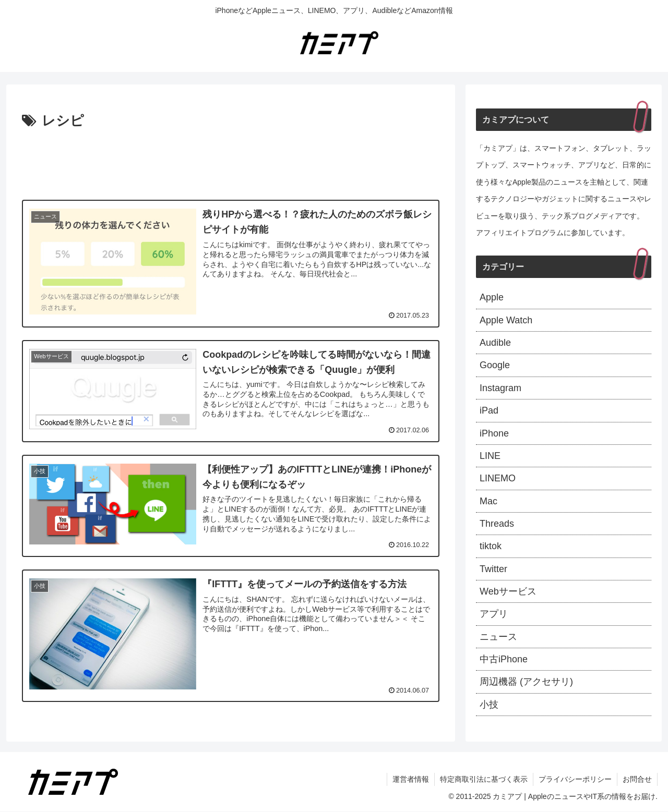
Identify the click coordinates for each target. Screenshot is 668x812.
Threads (497, 524)
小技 (489, 705)
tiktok (491, 547)
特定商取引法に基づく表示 (484, 780)
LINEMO (498, 478)
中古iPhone (504, 660)
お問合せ (637, 780)
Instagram (500, 388)
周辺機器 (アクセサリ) (526, 682)
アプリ (494, 614)
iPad (489, 410)
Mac (488, 501)
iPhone (494, 433)
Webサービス (508, 591)
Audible (495, 343)
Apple (492, 297)
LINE (490, 456)
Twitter (493, 569)
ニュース (498, 637)
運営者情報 (411, 780)
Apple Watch (506, 320)
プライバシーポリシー (575, 780)
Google (495, 366)
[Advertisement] (231, 162)
